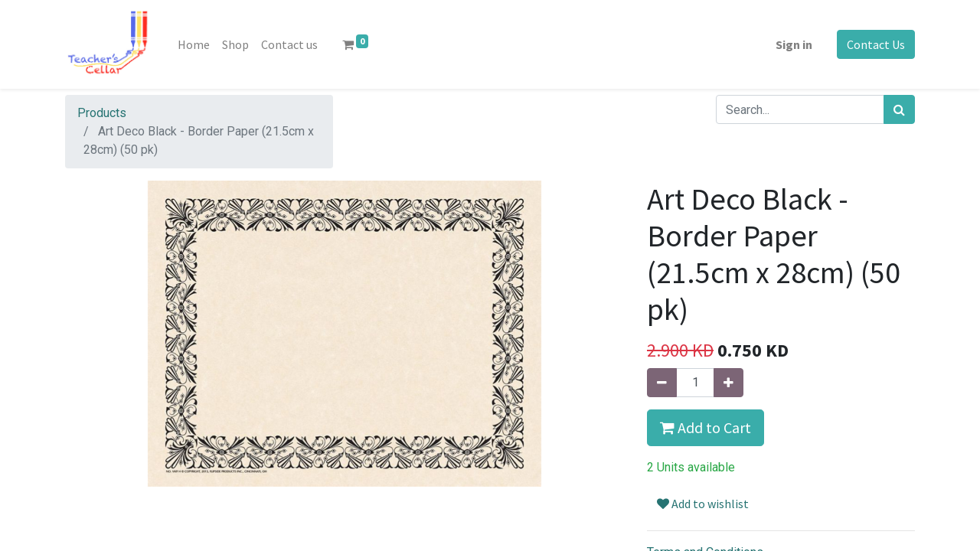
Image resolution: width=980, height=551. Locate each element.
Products (102, 113)
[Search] (899, 109)
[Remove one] (662, 383)
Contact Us (876, 44)
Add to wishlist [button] (703, 504)
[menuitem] (194, 44)
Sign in (794, 44)
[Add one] (728, 383)
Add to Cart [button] (706, 427)
